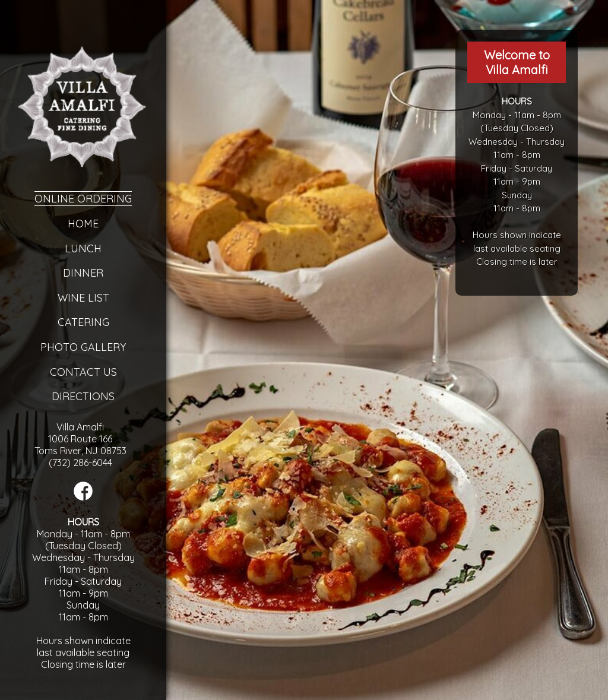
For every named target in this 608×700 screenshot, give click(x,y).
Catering (83, 322)
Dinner (83, 273)
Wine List (83, 298)
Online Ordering (83, 199)
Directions (83, 396)
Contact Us (83, 372)
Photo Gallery (83, 347)
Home (83, 224)
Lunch (83, 248)
